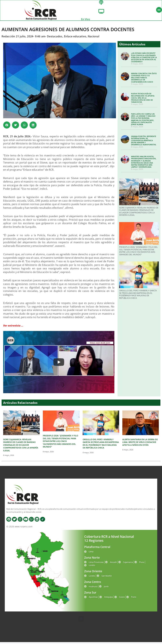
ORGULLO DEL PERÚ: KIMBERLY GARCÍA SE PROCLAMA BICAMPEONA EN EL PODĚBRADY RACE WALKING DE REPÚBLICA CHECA (138, 296)
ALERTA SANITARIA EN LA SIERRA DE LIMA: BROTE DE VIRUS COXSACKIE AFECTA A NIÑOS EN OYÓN (140, 444)
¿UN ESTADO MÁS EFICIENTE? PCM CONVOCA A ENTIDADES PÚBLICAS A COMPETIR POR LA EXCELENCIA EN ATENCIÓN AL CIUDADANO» (144, 59)
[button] (7, 127)
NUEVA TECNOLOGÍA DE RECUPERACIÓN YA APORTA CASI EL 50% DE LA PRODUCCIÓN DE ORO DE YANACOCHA (143, 100)
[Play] (59, 364)
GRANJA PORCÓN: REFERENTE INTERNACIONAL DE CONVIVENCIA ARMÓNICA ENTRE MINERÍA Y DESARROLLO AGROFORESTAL (144, 143)
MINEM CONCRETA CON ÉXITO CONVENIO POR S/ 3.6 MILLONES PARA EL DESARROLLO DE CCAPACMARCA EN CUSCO (144, 80)
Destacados (55, 38)
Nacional (94, 38)
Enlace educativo (75, 38)
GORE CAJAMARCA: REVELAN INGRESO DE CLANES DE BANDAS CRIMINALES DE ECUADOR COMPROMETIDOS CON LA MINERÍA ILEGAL (139, 213)
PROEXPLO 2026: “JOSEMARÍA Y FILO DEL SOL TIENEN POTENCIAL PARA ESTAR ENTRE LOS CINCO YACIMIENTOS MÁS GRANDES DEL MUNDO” (138, 253)
